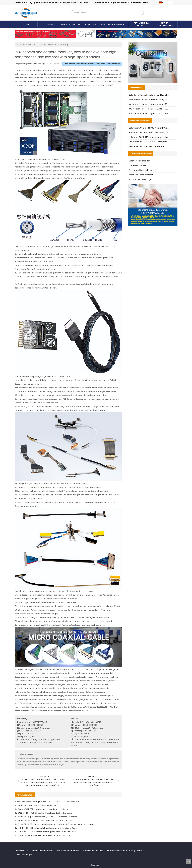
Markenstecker (49, 24)
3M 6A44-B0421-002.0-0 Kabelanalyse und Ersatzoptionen (42, 809)
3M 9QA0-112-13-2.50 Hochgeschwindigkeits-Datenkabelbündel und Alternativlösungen (55, 824)
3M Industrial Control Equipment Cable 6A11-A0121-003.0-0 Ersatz (44, 820)
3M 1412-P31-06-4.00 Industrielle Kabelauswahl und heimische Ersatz (46, 828)
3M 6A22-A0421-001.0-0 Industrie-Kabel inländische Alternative (44, 813)
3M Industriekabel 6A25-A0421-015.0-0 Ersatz (35, 805)
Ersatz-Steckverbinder (72, 24)
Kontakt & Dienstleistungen (165, 24)
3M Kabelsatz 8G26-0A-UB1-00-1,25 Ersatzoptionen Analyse (42, 835)
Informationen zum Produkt (141, 24)
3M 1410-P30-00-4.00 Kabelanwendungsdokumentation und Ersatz (46, 832)
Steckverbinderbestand (94, 24)
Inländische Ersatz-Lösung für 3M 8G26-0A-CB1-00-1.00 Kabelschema (47, 802)
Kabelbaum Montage (117, 24)
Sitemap (95, 865)
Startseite (26, 24)
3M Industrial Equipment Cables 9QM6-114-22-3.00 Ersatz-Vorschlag (46, 817)
